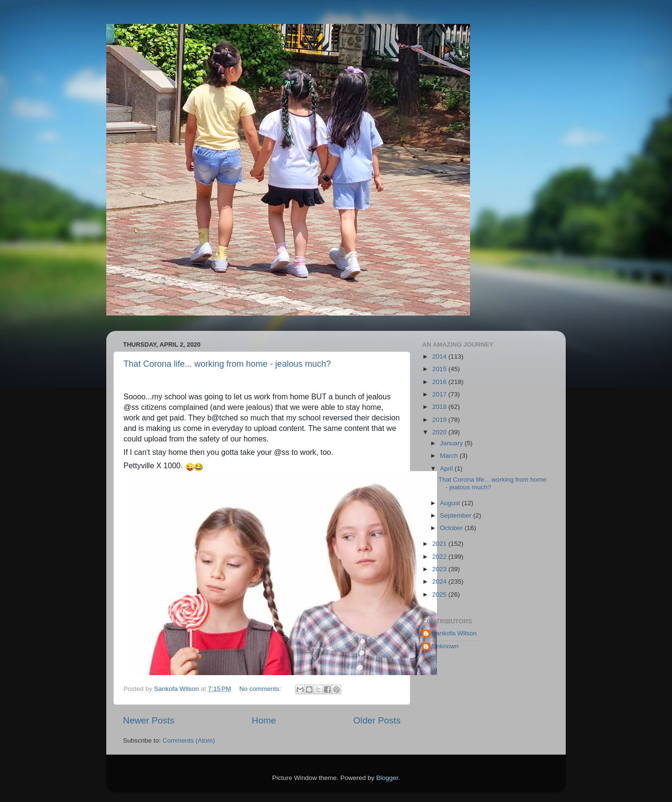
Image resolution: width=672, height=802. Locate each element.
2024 (440, 582)
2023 (440, 569)
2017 (440, 394)
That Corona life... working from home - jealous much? (227, 364)
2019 (440, 420)
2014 (440, 356)
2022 (440, 557)
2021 (440, 544)
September (457, 515)
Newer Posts (149, 720)
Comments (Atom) (189, 740)
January (452, 443)
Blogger (387, 778)
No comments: (261, 689)
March (450, 456)
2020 (440, 432)
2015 (440, 369)
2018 (440, 407)
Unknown (445, 646)
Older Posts (377, 720)
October (452, 528)
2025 (440, 594)
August (451, 503)
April (447, 469)
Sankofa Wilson (454, 633)
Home (264, 720)
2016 (440, 382)
